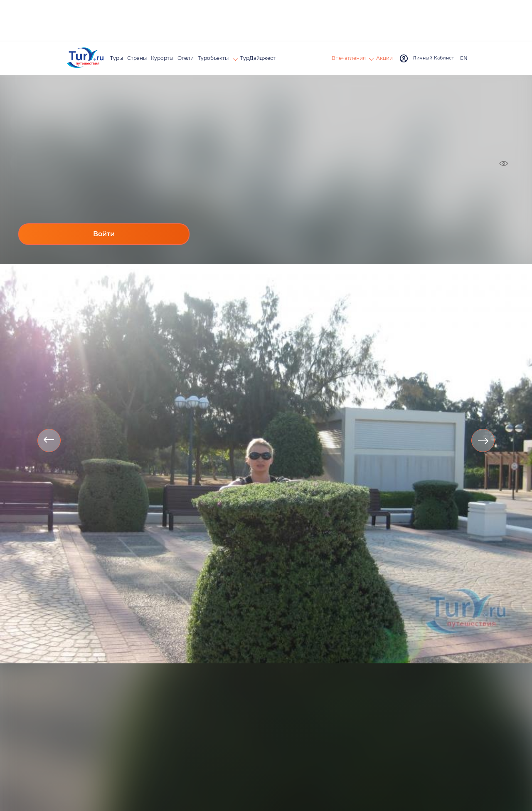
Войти (104, 234)
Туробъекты (214, 58)
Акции (384, 58)
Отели (186, 58)
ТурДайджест (258, 58)
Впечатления (349, 58)
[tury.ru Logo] (85, 58)
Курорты (162, 58)
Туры (117, 58)
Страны (137, 58)
